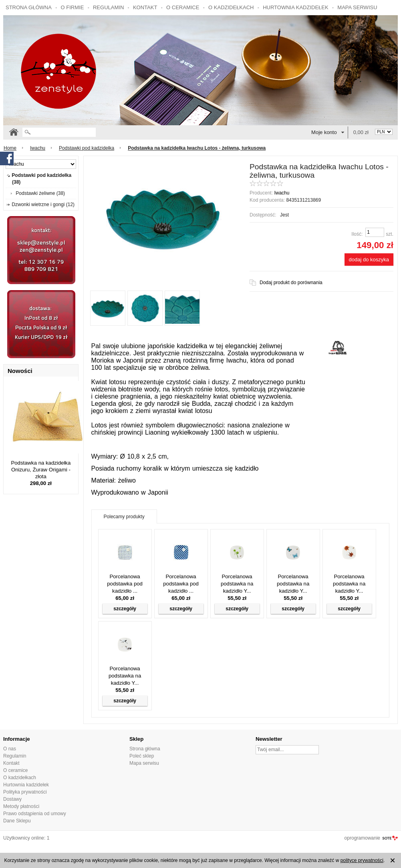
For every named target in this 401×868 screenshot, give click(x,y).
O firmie (73, 7)
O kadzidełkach (231, 7)
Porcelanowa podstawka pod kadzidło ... (125, 584)
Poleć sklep (142, 756)
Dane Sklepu (17, 821)
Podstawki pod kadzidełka (87, 148)
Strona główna (29, 7)
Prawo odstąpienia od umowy (35, 814)
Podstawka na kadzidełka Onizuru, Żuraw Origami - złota (41, 470)
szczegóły (125, 609)
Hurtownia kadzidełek (296, 7)
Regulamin (108, 7)
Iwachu (38, 148)
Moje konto (324, 132)
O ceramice (183, 7)
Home (10, 148)
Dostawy (12, 799)
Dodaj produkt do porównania (291, 283)
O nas (10, 749)
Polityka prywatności (25, 792)
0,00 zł (361, 132)
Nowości (20, 371)
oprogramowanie (362, 838)
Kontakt (145, 7)
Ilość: (357, 234)
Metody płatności (21, 806)
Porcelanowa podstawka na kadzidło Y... (237, 584)
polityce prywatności (362, 860)
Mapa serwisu (357, 7)
